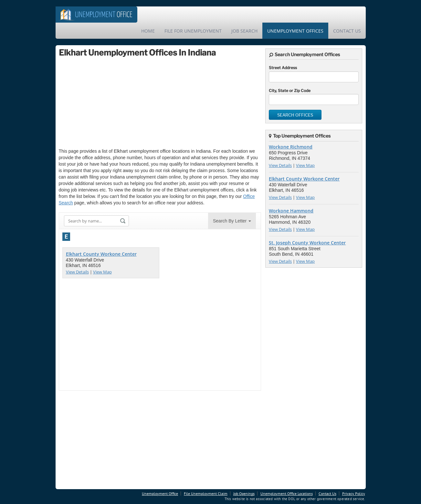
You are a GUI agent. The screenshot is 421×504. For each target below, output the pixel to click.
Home (148, 31)
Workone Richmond (291, 147)
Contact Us (347, 31)
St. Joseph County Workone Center (307, 243)
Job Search (244, 31)
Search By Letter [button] (232, 221)
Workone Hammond (291, 211)
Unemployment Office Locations (287, 494)
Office (104, 15)
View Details (77, 272)
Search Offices (295, 115)
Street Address (283, 68)
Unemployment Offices (295, 31)
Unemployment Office (160, 494)
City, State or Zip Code (290, 91)
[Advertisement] (107, 103)
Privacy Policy (354, 494)
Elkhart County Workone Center (101, 254)
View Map (102, 272)
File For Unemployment (193, 31)
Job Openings (244, 494)
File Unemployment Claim (206, 494)
